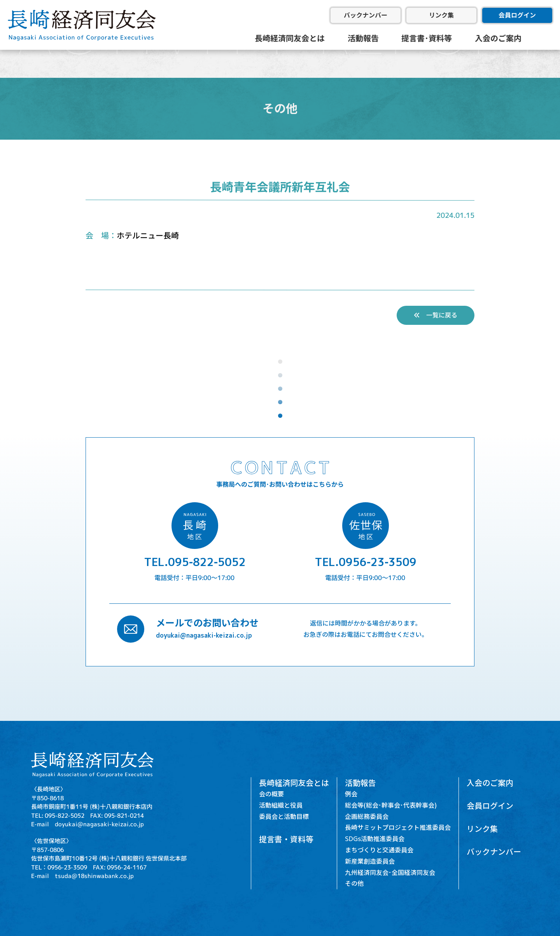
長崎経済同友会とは (290, 38)
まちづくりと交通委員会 (379, 850)
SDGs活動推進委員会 (375, 839)
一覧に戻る (436, 315)
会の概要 (271, 794)
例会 (351, 794)
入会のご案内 (498, 38)
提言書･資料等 (427, 38)
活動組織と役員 (281, 805)
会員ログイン (517, 15)
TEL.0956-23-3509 (366, 562)
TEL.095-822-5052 (195, 562)
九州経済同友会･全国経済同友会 (390, 873)
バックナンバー (366, 15)
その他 (354, 883)
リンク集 (441, 15)
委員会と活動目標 (284, 817)
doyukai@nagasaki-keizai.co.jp (204, 635)
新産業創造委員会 (370, 861)
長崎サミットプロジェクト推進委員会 (398, 827)
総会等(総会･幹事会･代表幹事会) (391, 805)
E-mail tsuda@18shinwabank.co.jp (82, 876)
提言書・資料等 (286, 839)
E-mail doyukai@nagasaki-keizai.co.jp (87, 824)
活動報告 (363, 38)
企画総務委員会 (367, 817)
